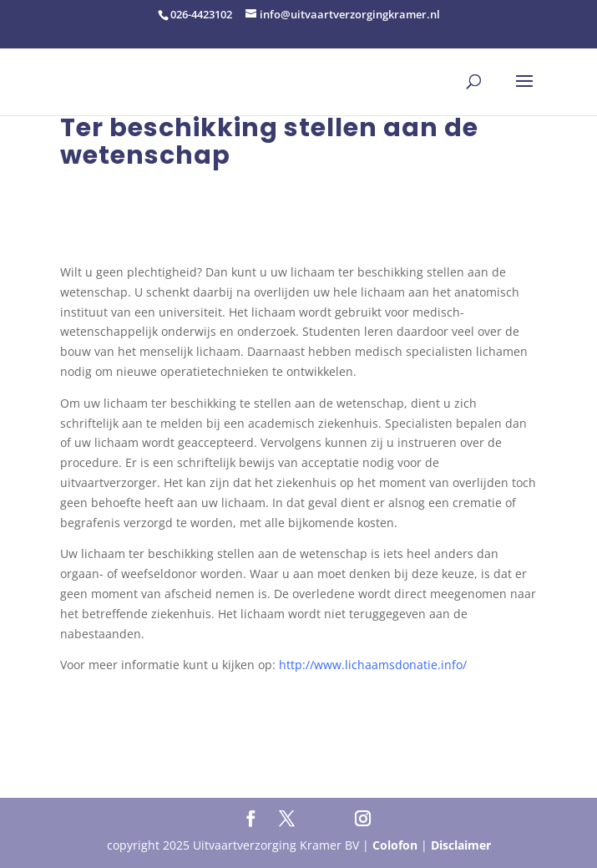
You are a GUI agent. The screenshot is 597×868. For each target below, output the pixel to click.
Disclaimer (461, 845)
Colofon (395, 845)
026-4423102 (201, 14)
